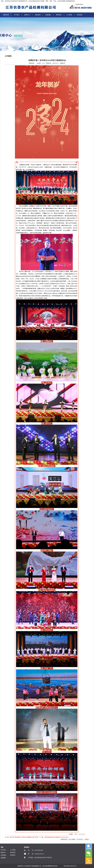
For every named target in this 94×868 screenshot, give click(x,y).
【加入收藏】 (72, 839)
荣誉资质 (59, 15)
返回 (87, 839)
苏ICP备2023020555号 (70, 866)
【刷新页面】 (64, 839)
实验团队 (48, 15)
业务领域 (38, 15)
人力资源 (69, 15)
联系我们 (80, 15)
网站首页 (6, 15)
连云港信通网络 (47, 866)
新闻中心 (27, 15)
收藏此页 (63, 63)
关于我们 (17, 15)
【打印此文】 (80, 839)
